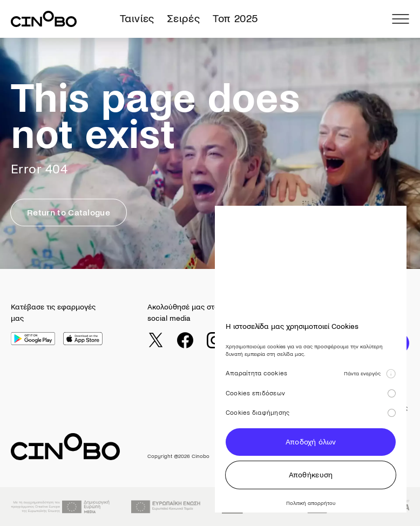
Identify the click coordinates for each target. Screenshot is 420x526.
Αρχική (260, 408)
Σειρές (184, 19)
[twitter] (155, 340)
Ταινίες (137, 19)
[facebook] (185, 340)
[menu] (401, 19)
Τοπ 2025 (235, 19)
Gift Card (303, 423)
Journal (301, 408)
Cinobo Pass (308, 437)
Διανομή (342, 455)
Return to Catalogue (69, 213)
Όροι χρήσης (389, 408)
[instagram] (215, 340)
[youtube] (245, 340)
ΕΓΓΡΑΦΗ (377, 343)
